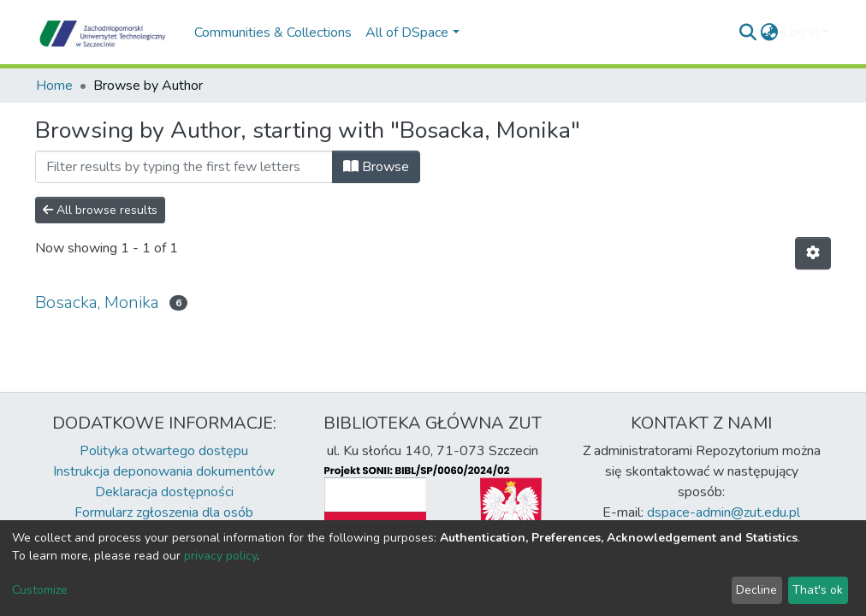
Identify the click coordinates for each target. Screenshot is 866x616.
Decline (756, 590)
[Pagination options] (813, 253)
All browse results (100, 210)
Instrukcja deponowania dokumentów (164, 471)
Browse (376, 167)
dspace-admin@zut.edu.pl (724, 512)
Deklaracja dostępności (164, 492)
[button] (770, 33)
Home (54, 86)
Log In (801, 33)
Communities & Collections (273, 33)
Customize (40, 590)
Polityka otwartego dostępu (164, 451)
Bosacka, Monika (97, 302)
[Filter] (184, 167)
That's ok (818, 590)
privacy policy (220, 556)
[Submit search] (748, 33)
